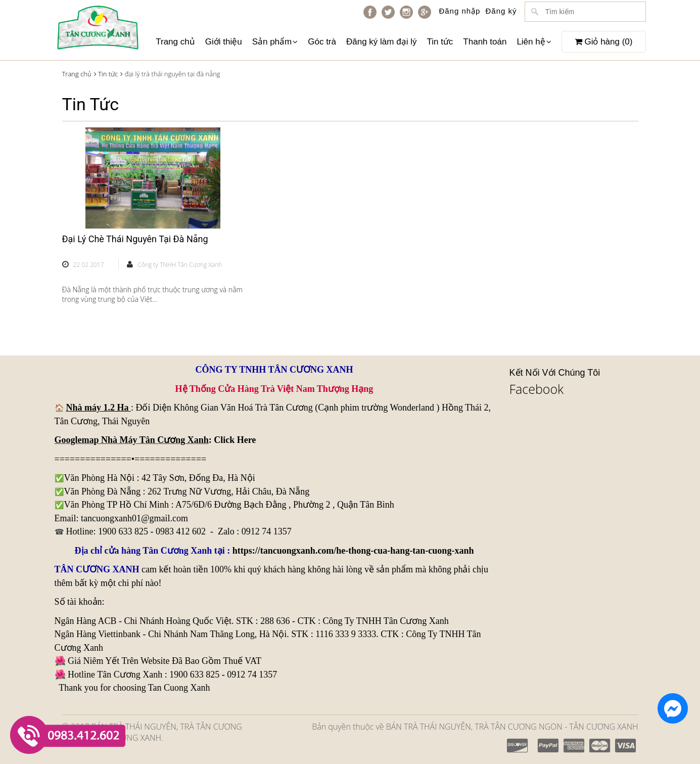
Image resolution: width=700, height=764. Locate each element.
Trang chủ (175, 42)
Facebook (537, 389)
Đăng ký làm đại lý (381, 42)
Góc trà (322, 42)
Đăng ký (501, 11)
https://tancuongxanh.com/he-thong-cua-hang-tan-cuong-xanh (353, 551)
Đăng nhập (459, 11)
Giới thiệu (224, 42)
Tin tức (440, 42)
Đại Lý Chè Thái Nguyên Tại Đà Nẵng (135, 239)
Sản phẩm (275, 42)
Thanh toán (485, 42)
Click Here (235, 440)
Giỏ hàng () (604, 42)
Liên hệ (534, 42)
